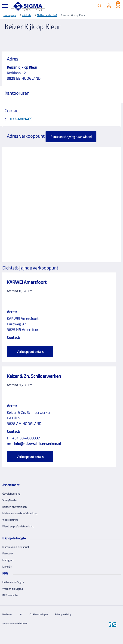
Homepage (10, 15)
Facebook (8, 553)
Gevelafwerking (11, 494)
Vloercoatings (10, 520)
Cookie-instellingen (39, 614)
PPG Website (10, 595)
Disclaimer (7, 614)
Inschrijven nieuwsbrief (16, 547)
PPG (19, 624)
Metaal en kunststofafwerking (20, 513)
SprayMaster (10, 500)
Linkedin (7, 567)
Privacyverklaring (63, 614)
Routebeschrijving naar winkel (71, 137)
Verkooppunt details (30, 352)
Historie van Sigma (13, 582)
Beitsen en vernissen (14, 507)
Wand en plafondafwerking (18, 526)
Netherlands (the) (47, 15)
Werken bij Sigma (13, 589)
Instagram (8, 560)
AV (21, 614)
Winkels (26, 15)
